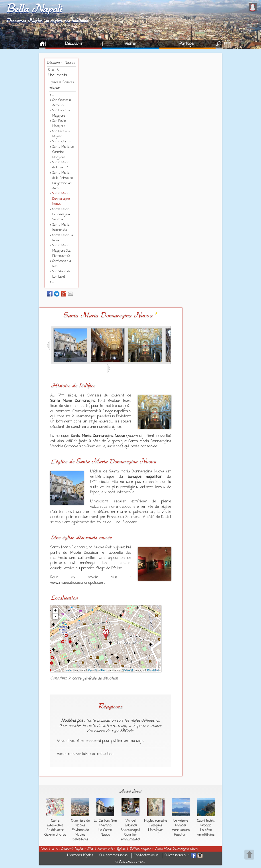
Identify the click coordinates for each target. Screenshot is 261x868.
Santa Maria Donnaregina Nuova (61, 199)
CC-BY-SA (127, 670)
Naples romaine (156, 821)
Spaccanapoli (130, 830)
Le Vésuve (181, 821)
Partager (187, 44)
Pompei (181, 825)
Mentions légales (80, 855)
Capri (201, 821)
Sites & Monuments (100, 849)
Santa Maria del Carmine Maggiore (63, 152)
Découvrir (74, 44)
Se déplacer (55, 830)
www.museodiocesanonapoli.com (77, 583)
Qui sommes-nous (114, 855)
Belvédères (80, 839)
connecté (93, 741)
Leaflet (69, 670)
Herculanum (181, 830)
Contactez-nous (146, 855)
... (53, 95)
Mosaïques (156, 830)
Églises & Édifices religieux (134, 849)
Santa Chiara (61, 142)
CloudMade (153, 670)
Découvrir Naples (61, 63)
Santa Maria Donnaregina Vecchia (61, 215)
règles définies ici (145, 721)
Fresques (155, 825)
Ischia (210, 821)
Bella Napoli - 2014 (130, 862)
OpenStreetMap (97, 670)
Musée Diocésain (85, 553)
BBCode (127, 731)
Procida (206, 825)
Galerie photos (55, 835)
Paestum (181, 835)
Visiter (130, 44)
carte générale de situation (95, 679)
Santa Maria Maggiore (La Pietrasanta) (61, 251)
